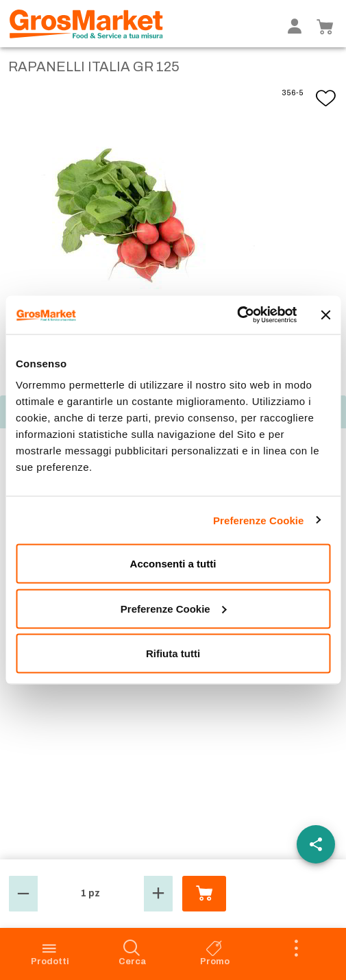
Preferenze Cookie (259, 520)
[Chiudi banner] (325, 315)
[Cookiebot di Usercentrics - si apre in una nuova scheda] (237, 315)
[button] (23, 894)
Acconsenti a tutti (173, 564)
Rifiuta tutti (173, 653)
